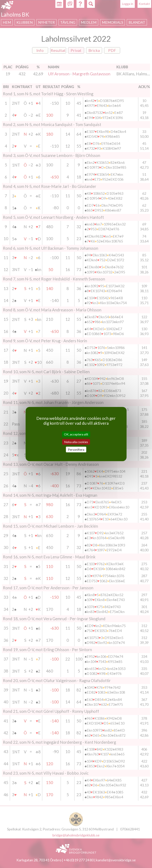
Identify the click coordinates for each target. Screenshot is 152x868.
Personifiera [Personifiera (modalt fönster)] (76, 449)
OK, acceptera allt (76, 434)
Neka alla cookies (76, 442)
